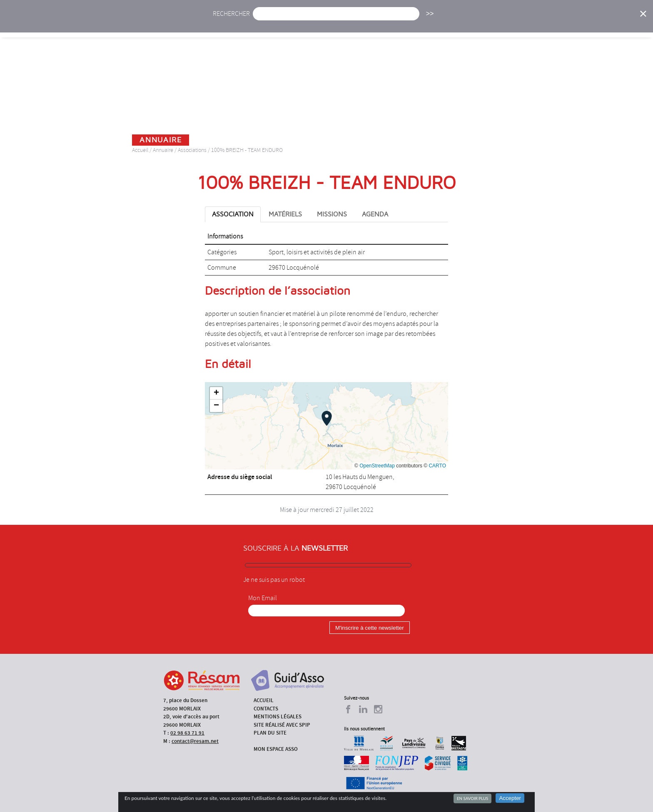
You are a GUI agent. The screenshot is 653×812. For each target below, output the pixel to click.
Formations (445, 24)
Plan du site (270, 733)
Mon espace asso (276, 749)
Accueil (230, 24)
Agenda (300, 24)
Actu (265, 24)
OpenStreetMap (377, 466)
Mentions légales (278, 716)
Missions (398, 24)
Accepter (510, 798)
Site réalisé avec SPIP (282, 725)
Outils (534, 24)
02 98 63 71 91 (187, 733)
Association (233, 214)
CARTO (437, 466)
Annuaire (493, 24)
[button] (327, 418)
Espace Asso (578, 24)
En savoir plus (472, 798)
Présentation (348, 24)
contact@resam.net (195, 741)
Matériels (285, 214)
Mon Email (263, 598)
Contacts (266, 709)
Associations (192, 150)
